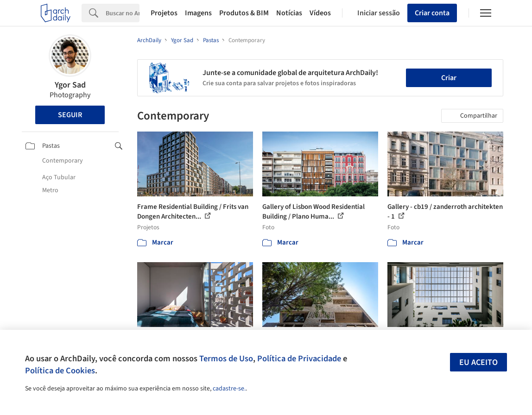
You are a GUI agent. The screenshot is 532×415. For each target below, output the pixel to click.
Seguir (70, 115)
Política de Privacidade (299, 358)
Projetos (164, 13)
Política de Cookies (60, 371)
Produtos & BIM (244, 13)
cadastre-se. (229, 389)
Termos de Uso (226, 358)
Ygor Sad (70, 85)
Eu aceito (478, 362)
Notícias (289, 13)
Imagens (198, 13)
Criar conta (432, 13)
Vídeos (320, 13)
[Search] (123, 13)
